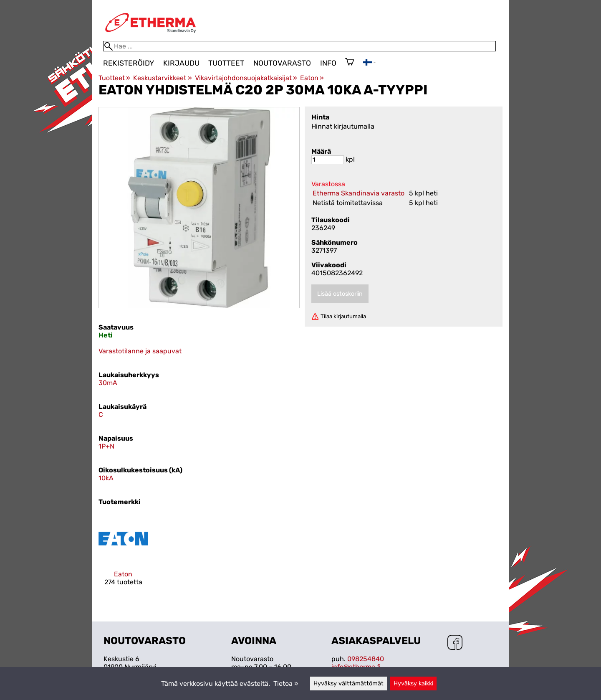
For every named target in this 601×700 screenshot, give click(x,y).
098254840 (366, 659)
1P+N (106, 446)
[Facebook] (455, 643)
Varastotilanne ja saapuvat (140, 351)
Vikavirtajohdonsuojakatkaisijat (246, 78)
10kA (106, 478)
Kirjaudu (181, 63)
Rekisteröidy (129, 63)
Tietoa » (286, 684)
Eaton (312, 78)
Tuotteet (226, 63)
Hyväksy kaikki (413, 684)
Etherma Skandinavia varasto (359, 193)
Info (328, 63)
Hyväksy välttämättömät (348, 684)
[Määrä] (328, 160)
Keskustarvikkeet (162, 78)
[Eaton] (123, 557)
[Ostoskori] (350, 63)
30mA (108, 383)
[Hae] (299, 46)
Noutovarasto (282, 63)
